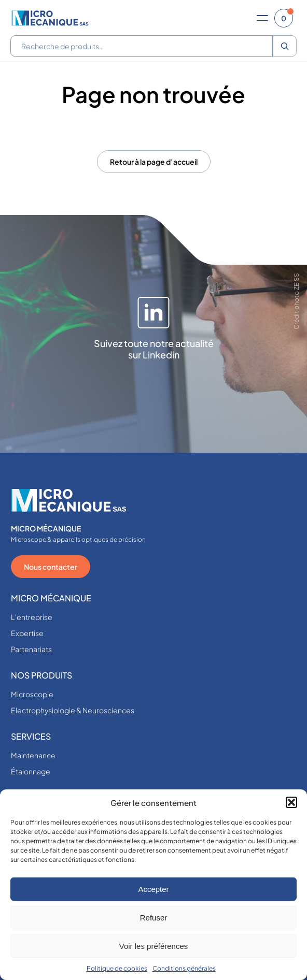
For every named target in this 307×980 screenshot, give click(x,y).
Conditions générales (184, 968)
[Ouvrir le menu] (262, 18)
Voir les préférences (154, 946)
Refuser (154, 918)
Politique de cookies (117, 968)
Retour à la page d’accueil (154, 162)
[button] (291, 802)
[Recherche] (285, 46)
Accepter (153, 889)
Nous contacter (51, 567)
